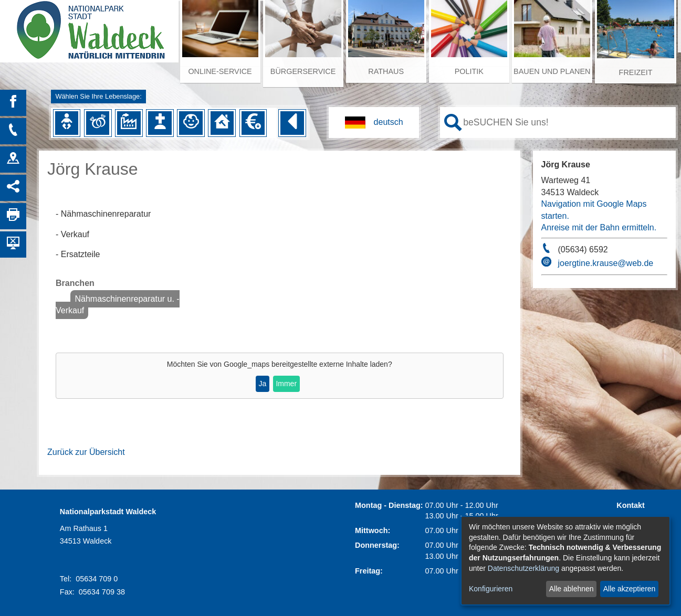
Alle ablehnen (572, 589)
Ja (262, 384)
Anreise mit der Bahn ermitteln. (599, 227)
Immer (286, 384)
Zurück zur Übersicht (86, 452)
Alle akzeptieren (630, 589)
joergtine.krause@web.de (606, 263)
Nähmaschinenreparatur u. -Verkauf (118, 305)
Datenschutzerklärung (523, 568)
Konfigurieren (491, 589)
